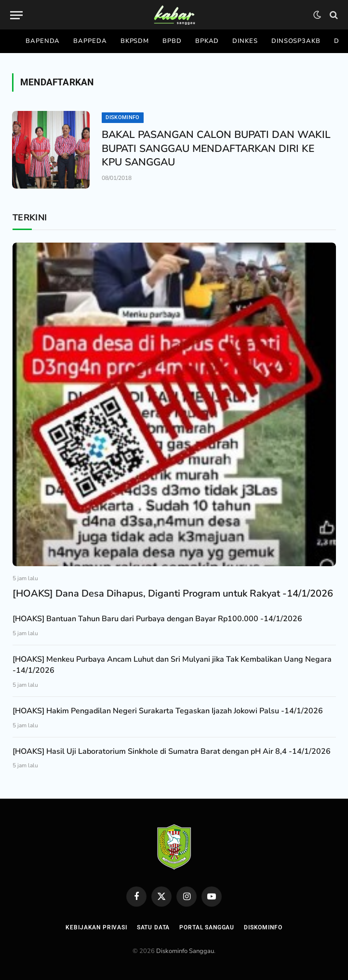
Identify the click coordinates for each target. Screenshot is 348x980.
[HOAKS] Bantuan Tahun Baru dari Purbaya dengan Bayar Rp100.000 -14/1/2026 (157, 619)
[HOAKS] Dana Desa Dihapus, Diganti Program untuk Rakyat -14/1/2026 (173, 593)
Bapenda (43, 41)
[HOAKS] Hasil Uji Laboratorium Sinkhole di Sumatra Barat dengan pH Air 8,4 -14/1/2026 (172, 751)
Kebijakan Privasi (96, 927)
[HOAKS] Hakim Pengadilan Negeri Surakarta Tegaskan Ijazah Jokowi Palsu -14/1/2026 (168, 711)
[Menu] (16, 15)
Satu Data (154, 927)
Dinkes (245, 41)
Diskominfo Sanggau (185, 951)
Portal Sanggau (207, 927)
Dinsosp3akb (296, 41)
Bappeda (90, 41)
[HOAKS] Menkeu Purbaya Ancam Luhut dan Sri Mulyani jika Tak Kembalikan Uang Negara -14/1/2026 (172, 665)
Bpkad (207, 41)
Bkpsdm (135, 41)
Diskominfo (122, 117)
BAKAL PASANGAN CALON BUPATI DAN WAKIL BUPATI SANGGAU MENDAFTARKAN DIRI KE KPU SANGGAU (216, 148)
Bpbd (172, 41)
